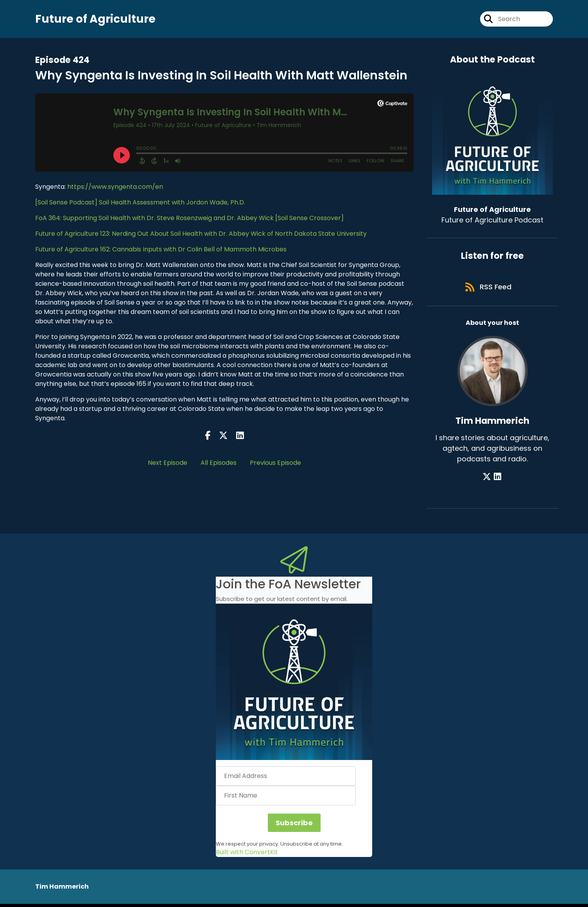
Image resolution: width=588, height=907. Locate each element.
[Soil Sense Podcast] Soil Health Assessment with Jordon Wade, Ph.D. (140, 203)
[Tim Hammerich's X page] (488, 479)
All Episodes (219, 463)
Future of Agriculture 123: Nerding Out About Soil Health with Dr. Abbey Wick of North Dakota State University (201, 234)
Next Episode (168, 463)
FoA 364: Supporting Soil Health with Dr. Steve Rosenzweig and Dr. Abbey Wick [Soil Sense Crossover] (189, 219)
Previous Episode (275, 463)
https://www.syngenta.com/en (115, 187)
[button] (294, 685)
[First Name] (286, 798)
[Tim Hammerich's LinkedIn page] (497, 479)
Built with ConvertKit (247, 855)
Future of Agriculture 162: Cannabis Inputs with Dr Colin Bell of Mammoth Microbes (161, 250)
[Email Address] (286, 779)
